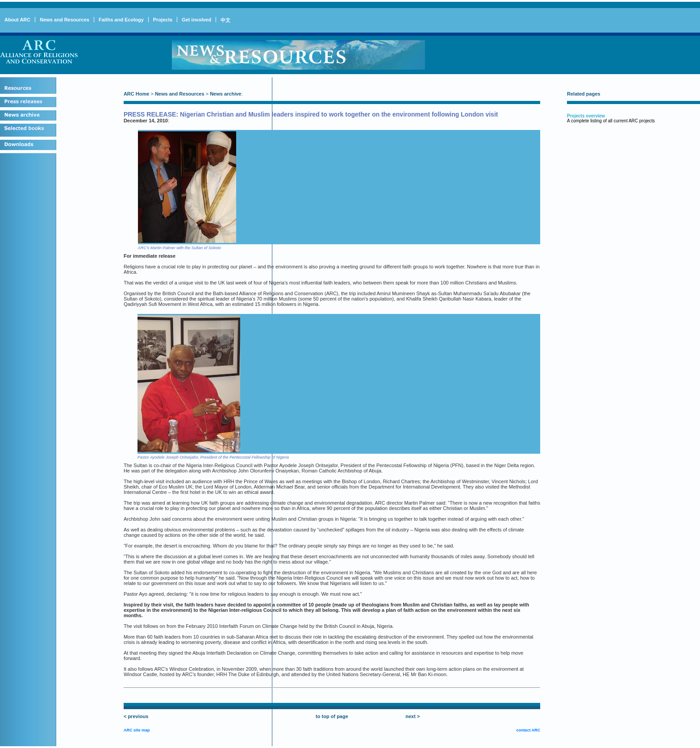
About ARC (17, 20)
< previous (136, 716)
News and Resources (65, 20)
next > (412, 716)
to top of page (332, 716)
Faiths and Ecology (121, 20)
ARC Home (136, 94)
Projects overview (586, 116)
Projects (163, 20)
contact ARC (528, 730)
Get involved (196, 20)
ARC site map (137, 730)
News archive (225, 94)
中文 (225, 20)
